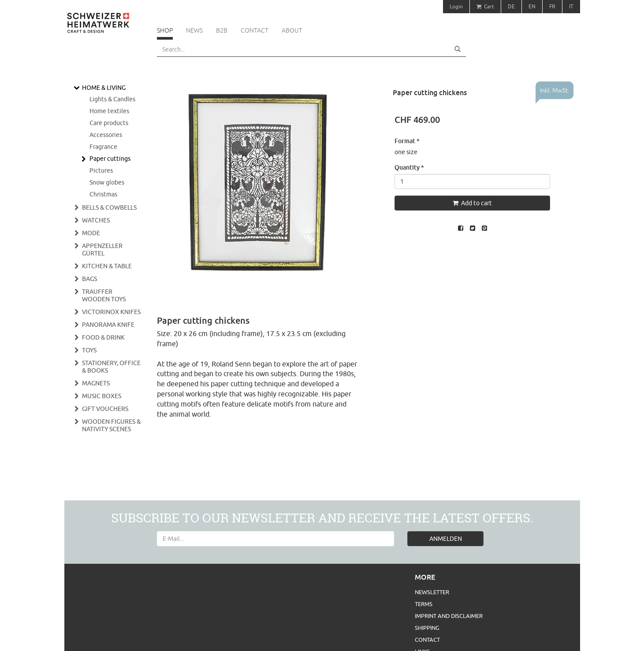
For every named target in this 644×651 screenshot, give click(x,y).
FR (552, 6)
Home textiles (109, 111)
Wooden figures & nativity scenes (111, 425)
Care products (109, 123)
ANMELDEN (446, 539)
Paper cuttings (110, 159)
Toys (89, 350)
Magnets (96, 383)
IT (571, 6)
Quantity (409, 167)
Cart (485, 6)
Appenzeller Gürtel (102, 250)
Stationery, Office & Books (111, 367)
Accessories (106, 135)
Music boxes (102, 396)
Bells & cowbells (109, 207)
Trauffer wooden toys (104, 295)
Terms (424, 604)
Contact (255, 30)
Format (407, 141)
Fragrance (103, 147)
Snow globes (107, 182)
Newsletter (432, 592)
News (194, 30)
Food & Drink (103, 337)
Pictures (101, 170)
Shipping (427, 628)
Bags (89, 279)
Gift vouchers (105, 409)
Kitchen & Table (107, 266)
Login (456, 6)
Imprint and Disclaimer (449, 616)
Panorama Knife (108, 325)
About (292, 30)
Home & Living (104, 88)
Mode (91, 233)
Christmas (103, 194)
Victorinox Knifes (111, 312)
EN (532, 6)
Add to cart (472, 203)
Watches (96, 220)
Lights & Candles (112, 99)
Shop (165, 30)
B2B (222, 30)
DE (511, 6)
